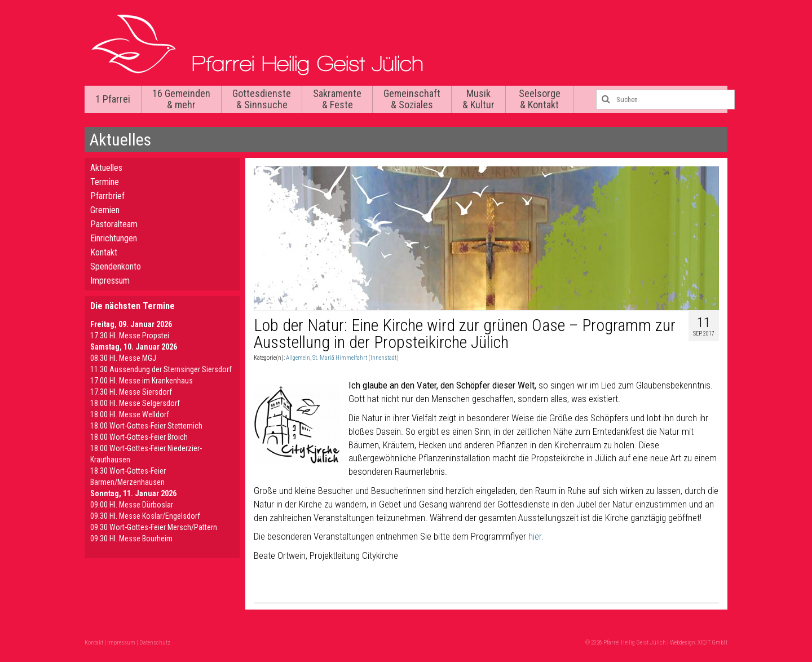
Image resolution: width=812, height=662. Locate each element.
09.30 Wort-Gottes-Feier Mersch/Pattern (154, 527)
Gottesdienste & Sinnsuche (262, 99)
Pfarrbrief (107, 196)
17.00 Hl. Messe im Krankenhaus (142, 381)
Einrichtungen (114, 238)
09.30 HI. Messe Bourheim (131, 539)
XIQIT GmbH (712, 643)
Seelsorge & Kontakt (540, 99)
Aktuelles (106, 168)
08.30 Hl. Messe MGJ (123, 358)
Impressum (110, 281)
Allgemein (298, 358)
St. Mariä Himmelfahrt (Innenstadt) (356, 358)
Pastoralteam (114, 224)
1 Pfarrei (113, 99)
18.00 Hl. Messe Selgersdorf (135, 403)
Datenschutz (155, 643)
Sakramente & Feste (337, 99)
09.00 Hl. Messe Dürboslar (132, 505)
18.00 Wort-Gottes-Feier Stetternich (146, 426)
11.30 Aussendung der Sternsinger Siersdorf (161, 369)
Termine (105, 182)
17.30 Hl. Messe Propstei (130, 336)
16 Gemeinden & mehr (181, 99)
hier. (537, 536)
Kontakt (104, 252)
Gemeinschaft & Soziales (412, 99)
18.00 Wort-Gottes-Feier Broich (139, 437)
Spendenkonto (116, 266)
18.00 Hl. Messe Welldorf (130, 414)
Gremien (105, 210)
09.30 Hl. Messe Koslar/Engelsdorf (145, 516)
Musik (478, 99)
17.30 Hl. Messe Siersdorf (131, 392)
